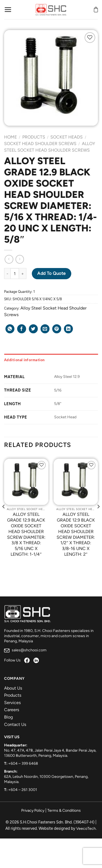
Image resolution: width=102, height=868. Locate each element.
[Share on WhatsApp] (10, 329)
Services (12, 703)
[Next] (98, 517)
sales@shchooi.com (25, 650)
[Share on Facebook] (22, 329)
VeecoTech (86, 829)
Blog (8, 717)
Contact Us (15, 724)
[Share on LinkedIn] (68, 329)
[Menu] (8, 10)
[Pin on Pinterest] (57, 329)
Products (34, 137)
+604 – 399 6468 (23, 763)
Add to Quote (52, 273)
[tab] (51, 360)
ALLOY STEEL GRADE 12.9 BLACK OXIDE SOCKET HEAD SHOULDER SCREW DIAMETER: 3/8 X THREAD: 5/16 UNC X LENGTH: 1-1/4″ (26, 534)
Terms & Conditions (64, 810)
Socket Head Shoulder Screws (40, 144)
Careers (12, 710)
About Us (13, 688)
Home (10, 137)
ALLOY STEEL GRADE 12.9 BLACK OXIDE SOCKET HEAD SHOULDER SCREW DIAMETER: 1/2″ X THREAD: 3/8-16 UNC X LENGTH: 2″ (76, 534)
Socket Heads (67, 137)
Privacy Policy (33, 810)
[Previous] (4, 517)
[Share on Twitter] (33, 329)
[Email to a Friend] (45, 329)
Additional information (24, 360)
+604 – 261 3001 (23, 790)
